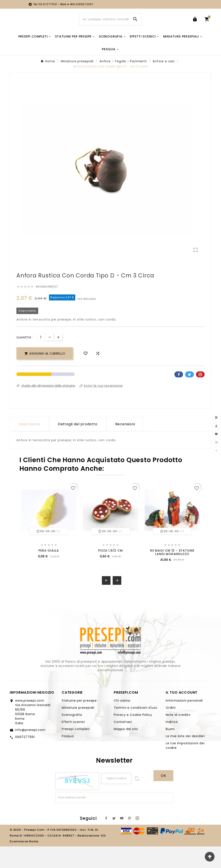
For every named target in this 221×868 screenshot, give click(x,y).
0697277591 (25, 759)
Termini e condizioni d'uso (136, 729)
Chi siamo (122, 722)
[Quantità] (41, 359)
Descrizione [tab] (29, 446)
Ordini (171, 729)
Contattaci (123, 743)
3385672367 (84, 4)
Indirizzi (172, 743)
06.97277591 (48, 4)
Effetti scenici (73, 743)
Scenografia (72, 736)
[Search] (135, 23)
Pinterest (200, 396)
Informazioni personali (184, 722)
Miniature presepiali (78, 729)
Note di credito (178, 736)
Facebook (179, 396)
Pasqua (68, 758)
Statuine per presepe (79, 722)
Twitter (189, 396)
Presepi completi (76, 751)
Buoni (170, 751)
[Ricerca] (104, 23)
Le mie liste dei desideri (185, 758)
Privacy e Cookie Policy (133, 736)
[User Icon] (196, 23)
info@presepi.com (30, 751)
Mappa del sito (126, 751)
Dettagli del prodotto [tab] (78, 446)
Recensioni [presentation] (125, 446)
